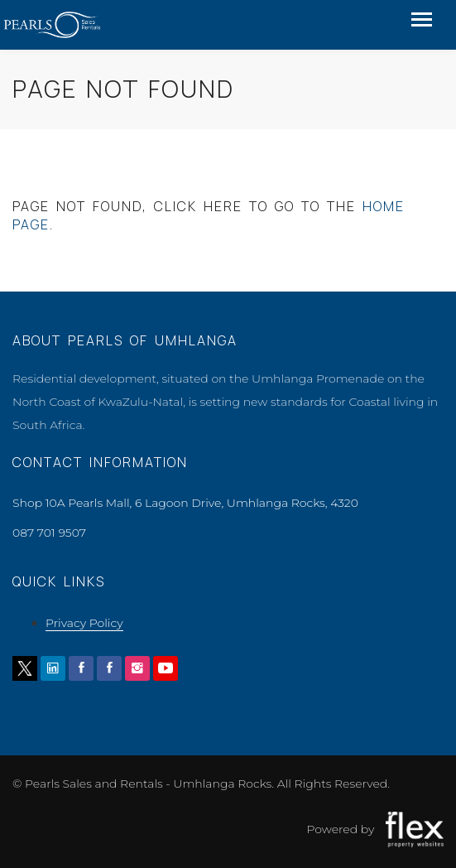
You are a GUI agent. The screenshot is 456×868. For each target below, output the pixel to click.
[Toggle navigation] (422, 21)
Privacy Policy (84, 623)
